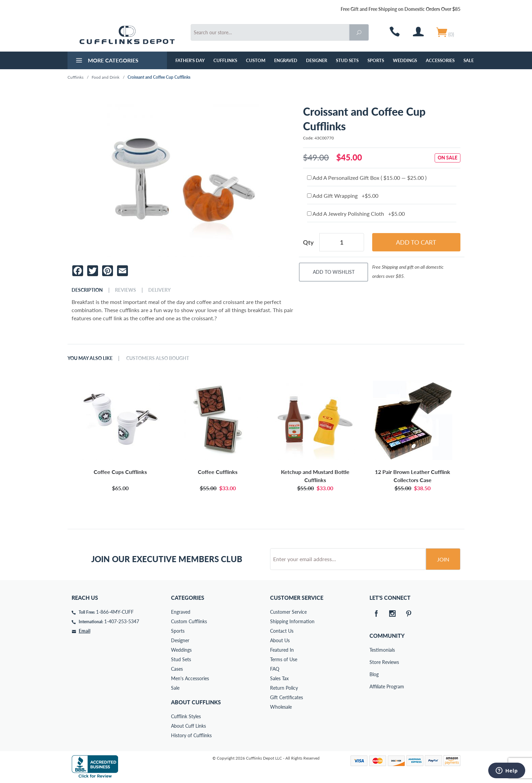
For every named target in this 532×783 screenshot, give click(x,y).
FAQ (275, 669)
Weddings (405, 60)
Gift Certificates (287, 697)
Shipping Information (292, 621)
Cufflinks (225, 60)
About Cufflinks (196, 702)
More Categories (106, 61)
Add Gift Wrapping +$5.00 (343, 196)
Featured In (282, 650)
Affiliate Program (374, 686)
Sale (469, 60)
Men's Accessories (190, 678)
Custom (256, 60)
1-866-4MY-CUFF (115, 612)
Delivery (159, 290)
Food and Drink (106, 77)
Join (443, 559)
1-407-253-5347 (122, 621)
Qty (308, 242)
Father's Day (190, 60)
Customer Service (288, 612)
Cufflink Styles (186, 716)
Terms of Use (284, 659)
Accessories (440, 60)
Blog (374, 674)
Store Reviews (374, 662)
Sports (376, 60)
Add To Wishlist (334, 272)
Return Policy (284, 688)
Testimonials (374, 650)
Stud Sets (347, 60)
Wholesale (281, 707)
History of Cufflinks (191, 735)
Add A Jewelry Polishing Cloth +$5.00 (356, 214)
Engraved (286, 60)
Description (87, 290)
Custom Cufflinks (189, 621)
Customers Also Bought (158, 358)
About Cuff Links (188, 726)
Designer (317, 60)
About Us (280, 640)
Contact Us (282, 631)
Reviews (126, 290)
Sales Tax (279, 678)
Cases (177, 669)
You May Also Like (90, 358)
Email (84, 631)
